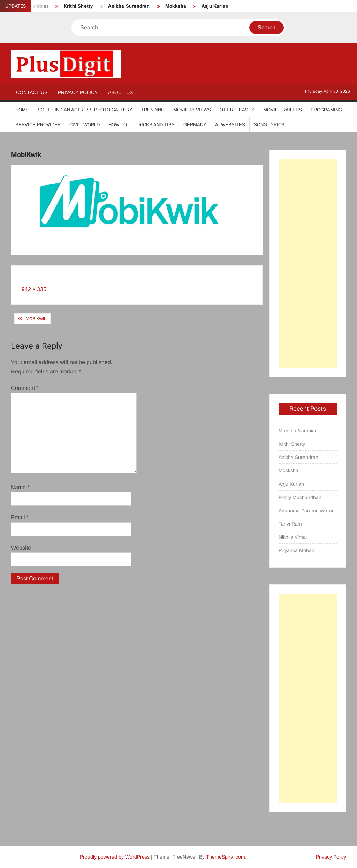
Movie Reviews (192, 110)
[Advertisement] (308, 263)
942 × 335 (34, 289)
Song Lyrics (269, 125)
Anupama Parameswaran (307, 511)
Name (20, 487)
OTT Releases (237, 110)
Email (20, 517)
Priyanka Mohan (297, 550)
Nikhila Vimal (293, 537)
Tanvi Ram (290, 524)
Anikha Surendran (129, 6)
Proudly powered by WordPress (115, 857)
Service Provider (38, 125)
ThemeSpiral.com (226, 857)
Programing (326, 110)
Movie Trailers (283, 110)
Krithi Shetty (78, 6)
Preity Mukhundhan (300, 497)
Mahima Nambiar (298, 431)
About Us (120, 92)
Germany (195, 125)
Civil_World (85, 125)
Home (22, 110)
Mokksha (176, 6)
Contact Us (32, 92)
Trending (153, 110)
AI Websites (230, 125)
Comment (25, 388)
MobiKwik (36, 319)
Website (21, 548)
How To (118, 125)
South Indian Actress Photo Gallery (85, 110)
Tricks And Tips (155, 125)
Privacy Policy (78, 92)
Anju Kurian (215, 6)
